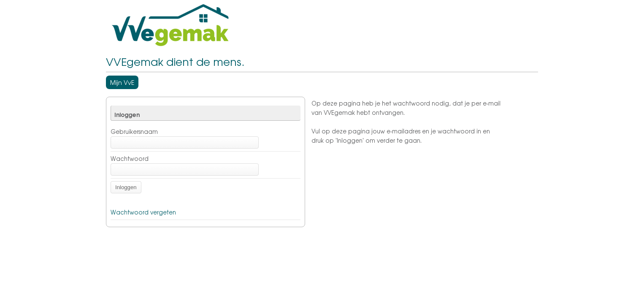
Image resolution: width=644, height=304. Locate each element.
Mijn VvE (122, 82)
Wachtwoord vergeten (143, 212)
